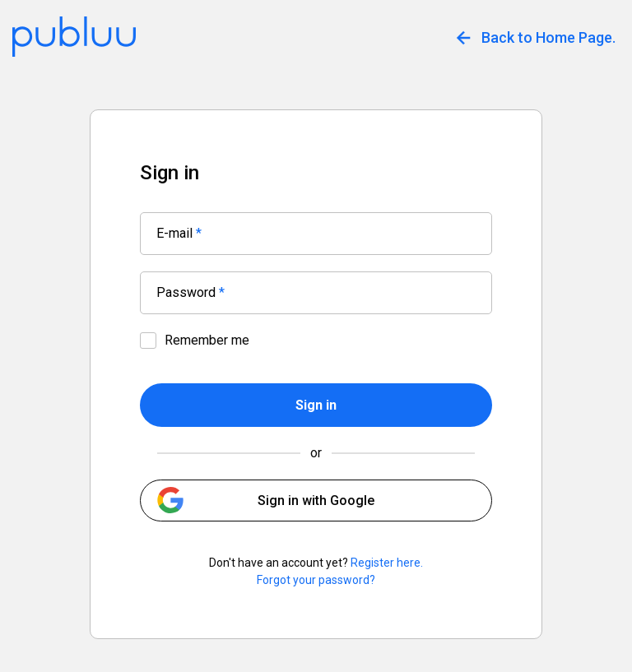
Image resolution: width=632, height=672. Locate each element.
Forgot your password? (316, 580)
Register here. (387, 563)
